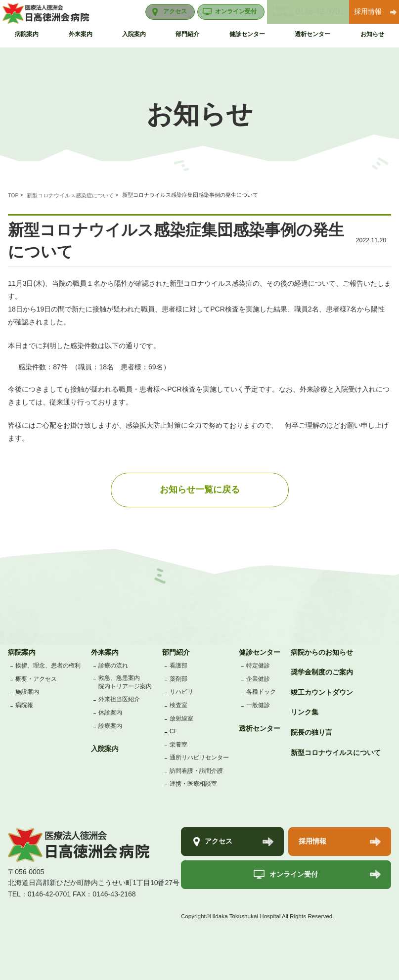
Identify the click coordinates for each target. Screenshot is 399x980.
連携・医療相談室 (193, 784)
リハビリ (181, 692)
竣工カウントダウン (322, 692)
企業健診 (258, 679)
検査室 (178, 705)
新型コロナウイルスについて (336, 753)
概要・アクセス (36, 679)
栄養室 (178, 745)
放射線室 (181, 718)
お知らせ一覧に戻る (200, 490)
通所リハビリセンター (199, 757)
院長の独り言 (311, 732)
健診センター (260, 652)
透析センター (260, 728)
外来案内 (105, 652)
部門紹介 (176, 652)
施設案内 (27, 692)
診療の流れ (113, 666)
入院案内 (105, 749)
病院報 (24, 705)
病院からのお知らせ (322, 652)
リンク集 (305, 712)
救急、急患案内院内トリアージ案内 (125, 682)
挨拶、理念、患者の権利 (48, 666)
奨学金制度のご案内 (322, 672)
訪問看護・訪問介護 (196, 771)
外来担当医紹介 (119, 699)
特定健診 (258, 666)
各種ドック (261, 692)
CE (174, 731)
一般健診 (258, 705)
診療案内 (110, 726)
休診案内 (110, 713)
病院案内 (22, 652)
